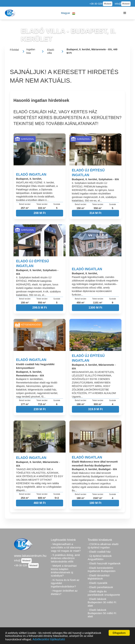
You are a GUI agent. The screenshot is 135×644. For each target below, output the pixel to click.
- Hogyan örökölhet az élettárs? (64, 592)
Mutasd (107, 4)
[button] (68, 13)
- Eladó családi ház (99, 552)
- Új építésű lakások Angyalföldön (100, 558)
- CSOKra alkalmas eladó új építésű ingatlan (103, 546)
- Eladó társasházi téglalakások (99, 577)
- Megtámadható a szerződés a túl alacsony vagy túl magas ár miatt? (66, 547)
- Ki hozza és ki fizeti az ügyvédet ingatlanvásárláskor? (65, 583)
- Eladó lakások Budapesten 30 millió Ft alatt (102, 602)
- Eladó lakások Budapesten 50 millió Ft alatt (102, 613)
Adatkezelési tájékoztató (49, 641)
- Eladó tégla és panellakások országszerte (104, 593)
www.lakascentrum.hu (30, 556)
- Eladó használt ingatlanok (104, 563)
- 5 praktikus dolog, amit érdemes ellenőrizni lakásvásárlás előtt (65, 558)
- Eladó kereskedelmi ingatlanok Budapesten (102, 569)
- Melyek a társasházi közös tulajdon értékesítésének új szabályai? (64, 571)
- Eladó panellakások (100, 587)
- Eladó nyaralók (98, 583)
